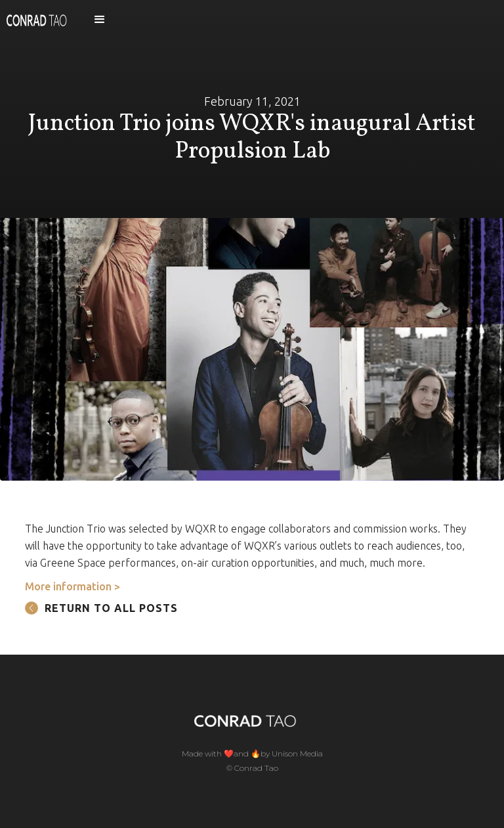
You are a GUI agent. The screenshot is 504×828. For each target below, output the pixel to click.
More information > (73, 586)
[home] (37, 20)
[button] (100, 20)
